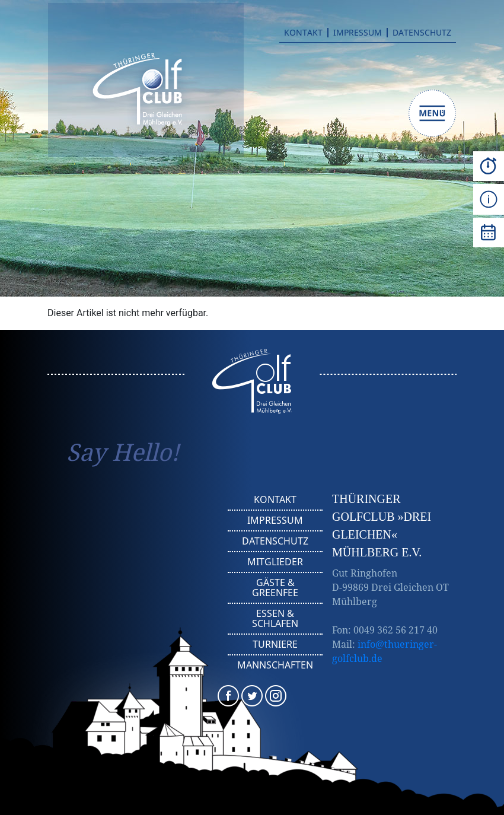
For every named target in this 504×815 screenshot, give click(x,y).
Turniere (275, 644)
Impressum (358, 33)
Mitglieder (275, 562)
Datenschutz (422, 33)
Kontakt (303, 33)
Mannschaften (275, 665)
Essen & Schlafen (275, 618)
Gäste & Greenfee (275, 588)
